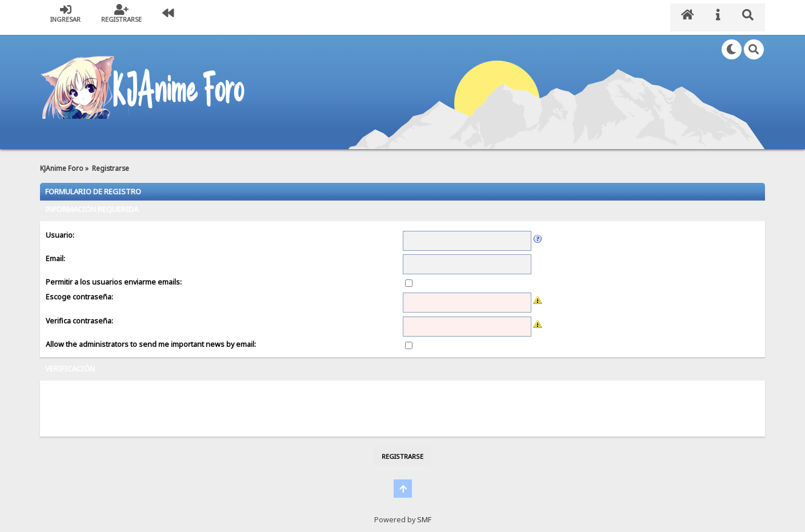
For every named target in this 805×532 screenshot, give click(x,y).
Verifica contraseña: (79, 314)
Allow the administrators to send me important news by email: (151, 337)
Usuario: (60, 228)
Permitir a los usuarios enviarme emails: (114, 275)
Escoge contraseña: (79, 291)
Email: (55, 252)
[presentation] (133, 402)
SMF (424, 513)
